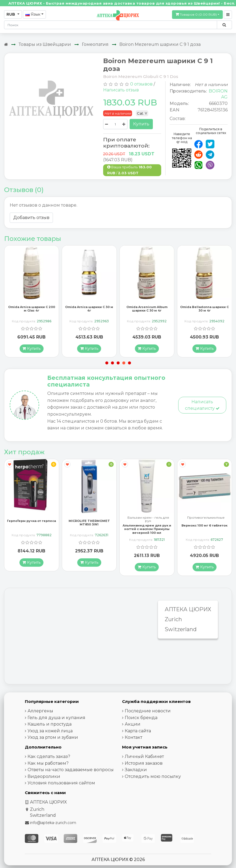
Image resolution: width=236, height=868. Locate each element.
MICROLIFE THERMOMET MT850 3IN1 (89, 523)
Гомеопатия (95, 44)
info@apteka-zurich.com (53, 823)
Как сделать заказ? (49, 756)
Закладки (136, 770)
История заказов (144, 763)
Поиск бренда (141, 717)
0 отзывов (141, 84)
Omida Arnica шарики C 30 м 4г (89, 308)
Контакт (134, 737)
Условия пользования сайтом (61, 783)
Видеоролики (44, 776)
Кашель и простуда (50, 724)
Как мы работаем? (48, 763)
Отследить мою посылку (153, 776)
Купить (141, 124)
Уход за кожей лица (50, 731)
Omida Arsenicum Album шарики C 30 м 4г (147, 308)
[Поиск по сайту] (224, 25)
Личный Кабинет (144, 756)
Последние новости (148, 711)
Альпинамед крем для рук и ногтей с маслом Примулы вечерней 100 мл (147, 529)
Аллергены (40, 711)
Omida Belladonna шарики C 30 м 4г (204, 308)
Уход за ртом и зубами (53, 737)
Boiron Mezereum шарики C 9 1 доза (160, 44)
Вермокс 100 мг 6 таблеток (204, 525)
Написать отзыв (121, 90)
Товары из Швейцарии (45, 44)
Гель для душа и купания (56, 717)
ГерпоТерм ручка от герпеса (31, 521)
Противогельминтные (206, 518)
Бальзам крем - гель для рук (148, 519)
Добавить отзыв (31, 218)
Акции (133, 724)
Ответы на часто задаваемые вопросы (71, 770)
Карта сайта (138, 731)
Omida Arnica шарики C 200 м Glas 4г (32, 308)
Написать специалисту (202, 405)
